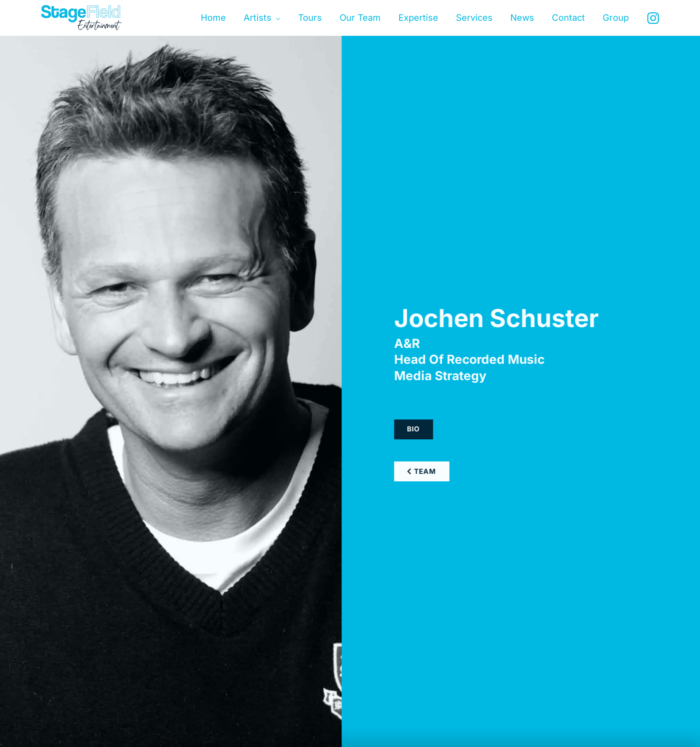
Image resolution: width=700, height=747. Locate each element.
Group (616, 18)
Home (213, 18)
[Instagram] (653, 18)
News (522, 18)
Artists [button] (258, 18)
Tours (310, 18)
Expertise (418, 18)
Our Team (360, 18)
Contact (568, 18)
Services (474, 18)
